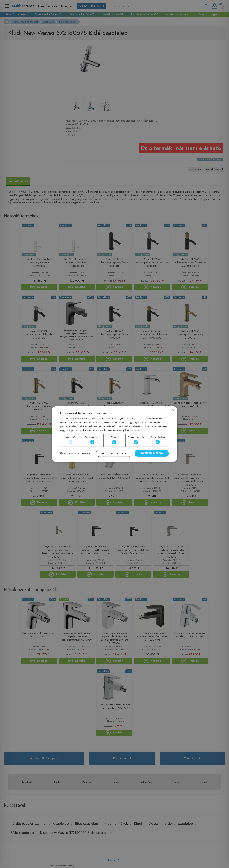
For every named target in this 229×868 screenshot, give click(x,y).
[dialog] (114, 434)
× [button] (172, 408)
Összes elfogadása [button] (151, 454)
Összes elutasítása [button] (113, 454)
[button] (75, 454)
